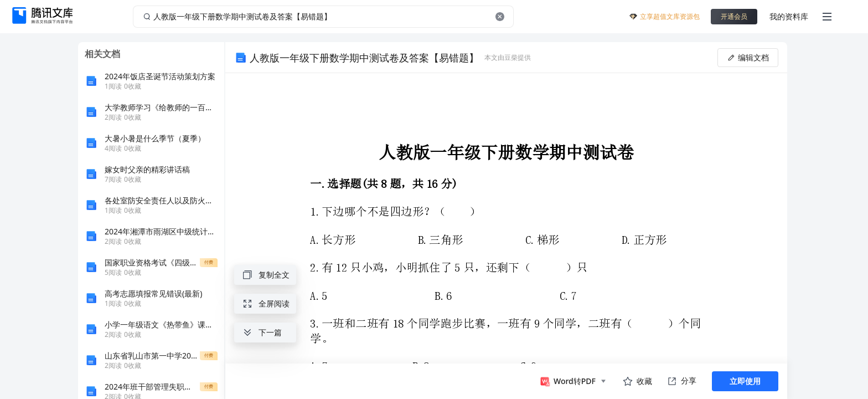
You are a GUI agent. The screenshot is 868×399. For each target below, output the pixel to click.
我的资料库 (789, 16)
